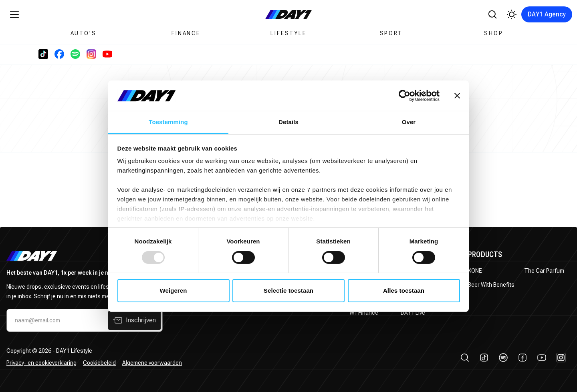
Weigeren (173, 290)
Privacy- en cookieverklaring (41, 363)
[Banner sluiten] (457, 96)
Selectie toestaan (288, 290)
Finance (186, 33)
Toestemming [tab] (168, 122)
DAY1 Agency (547, 14)
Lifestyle (288, 33)
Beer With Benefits (491, 285)
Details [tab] (288, 122)
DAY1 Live (413, 313)
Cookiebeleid (99, 363)
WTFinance (364, 313)
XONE (475, 271)
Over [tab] (409, 122)
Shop (493, 33)
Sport (391, 33)
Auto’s (84, 33)
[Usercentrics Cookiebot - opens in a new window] (405, 96)
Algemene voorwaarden (152, 363)
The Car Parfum (544, 271)
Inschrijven (134, 320)
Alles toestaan (404, 290)
